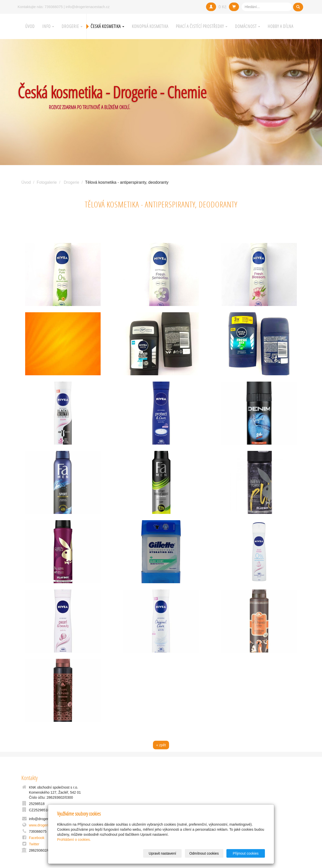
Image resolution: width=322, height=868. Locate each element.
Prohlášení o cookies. (74, 840)
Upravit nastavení (162, 853)
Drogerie (72, 26)
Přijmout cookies (246, 853)
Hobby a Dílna (280, 26)
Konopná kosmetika (150, 26)
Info (48, 26)
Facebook (37, 838)
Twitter (34, 844)
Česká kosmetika (107, 26)
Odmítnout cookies (204, 853)
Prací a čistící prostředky (202, 26)
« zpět (161, 745)
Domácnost (248, 26)
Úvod (30, 26)
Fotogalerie (47, 182)
